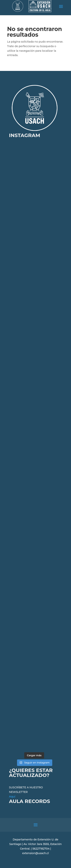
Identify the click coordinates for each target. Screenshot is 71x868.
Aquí (12, 797)
